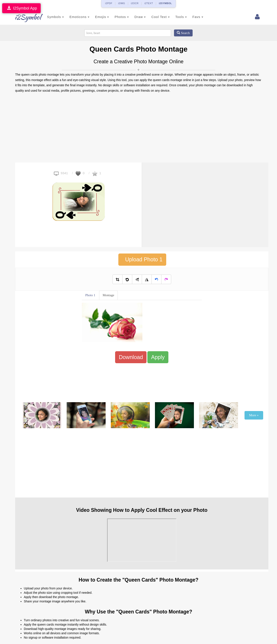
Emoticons (74, 17)
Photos (116, 17)
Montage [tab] (108, 295)
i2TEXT (149, 3)
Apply (158, 357)
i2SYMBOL (165, 3)
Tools (176, 17)
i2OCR (135, 3)
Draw (135, 17)
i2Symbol (24, 17)
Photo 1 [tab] (90, 295)
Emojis (97, 17)
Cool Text (155, 17)
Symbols (50, 17)
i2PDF (109, 3)
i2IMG (122, 3)
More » (254, 415)
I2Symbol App (21, 8)
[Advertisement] (138, 128)
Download (131, 357)
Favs (193, 17)
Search (183, 33)
